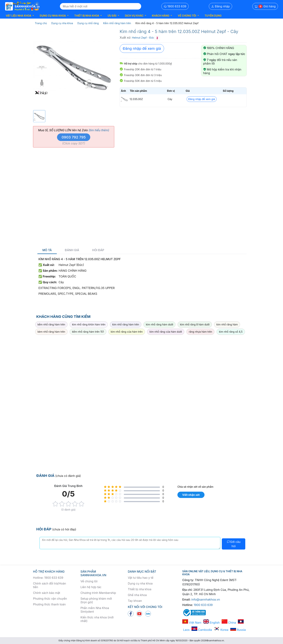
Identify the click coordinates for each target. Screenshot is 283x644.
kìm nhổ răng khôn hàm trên (89, 324)
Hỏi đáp (98, 250)
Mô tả (47, 250)
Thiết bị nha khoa (140, 589)
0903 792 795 (74, 137)
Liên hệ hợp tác (91, 587)
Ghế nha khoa (137, 595)
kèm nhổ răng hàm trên (51, 332)
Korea (221, 630)
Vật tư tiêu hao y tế (141, 578)
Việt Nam (192, 623)
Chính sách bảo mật (47, 593)
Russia (238, 630)
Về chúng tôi (89, 581)
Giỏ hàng (265, 6)
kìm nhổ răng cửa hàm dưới (166, 332)
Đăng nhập (220, 6)
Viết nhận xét (191, 495)
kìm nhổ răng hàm (227, 324)
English (211, 623)
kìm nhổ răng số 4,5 (231, 332)
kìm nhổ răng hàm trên (126, 324)
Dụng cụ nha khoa (140, 583)
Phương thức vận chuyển (50, 599)
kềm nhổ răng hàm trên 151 (88, 332)
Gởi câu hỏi (234, 544)
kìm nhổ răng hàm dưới (159, 324)
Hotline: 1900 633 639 (48, 578)
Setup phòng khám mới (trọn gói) (96, 600)
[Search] (101, 6)
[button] (20, 16)
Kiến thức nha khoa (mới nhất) (97, 619)
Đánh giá (72, 250)
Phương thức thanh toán (49, 604)
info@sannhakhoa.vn (206, 599)
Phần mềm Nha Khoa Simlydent (95, 610)
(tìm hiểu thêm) (99, 130)
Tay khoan (135, 601)
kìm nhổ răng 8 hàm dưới (195, 324)
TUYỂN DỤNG (213, 16)
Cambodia (202, 630)
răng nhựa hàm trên (200, 332)
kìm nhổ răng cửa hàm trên (127, 332)
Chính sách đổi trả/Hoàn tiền (50, 585)
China (229, 623)
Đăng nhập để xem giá (142, 48)
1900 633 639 (175, 6)
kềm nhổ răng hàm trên (51, 324)
